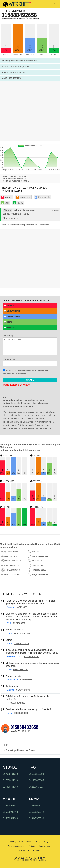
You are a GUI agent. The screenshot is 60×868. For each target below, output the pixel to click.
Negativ (10, 305)
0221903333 (19, 623)
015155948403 (10, 812)
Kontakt (36, 850)
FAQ (46, 842)
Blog (38, 842)
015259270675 (21, 643)
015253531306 (10, 818)
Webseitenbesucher (16, 846)
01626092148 (10, 805)
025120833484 (21, 670)
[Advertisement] (30, 111)
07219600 (22, 607)
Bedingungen (23, 370)
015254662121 (36, 805)
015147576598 (36, 818)
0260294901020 (22, 633)
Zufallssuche (24, 850)
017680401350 (10, 774)
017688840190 (32, 657)
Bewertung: (30, 345)
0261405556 (26, 680)
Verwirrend (12, 311)
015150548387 (18, 703)
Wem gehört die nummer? (21, 842)
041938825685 (36, 780)
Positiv (9, 327)
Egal (8, 322)
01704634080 (23, 690)
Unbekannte (12, 316)
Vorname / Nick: (30, 362)
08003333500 (21, 713)
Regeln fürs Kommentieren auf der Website (31, 428)
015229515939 (36, 774)
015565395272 (36, 812)
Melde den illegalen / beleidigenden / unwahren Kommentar (25, 225)
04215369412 (36, 787)
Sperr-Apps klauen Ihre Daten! (20, 750)
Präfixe (32, 846)
